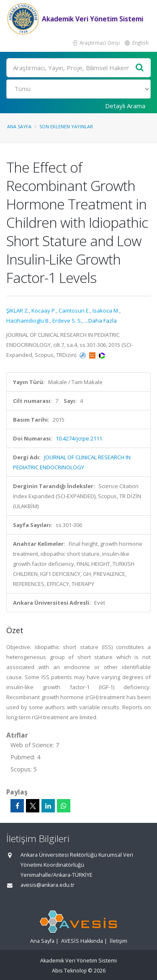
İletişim (118, 941)
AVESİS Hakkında (82, 941)
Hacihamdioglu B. (28, 321)
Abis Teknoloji (69, 971)
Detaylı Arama (125, 106)
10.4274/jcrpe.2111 (79, 438)
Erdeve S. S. (67, 321)
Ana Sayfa (19, 126)
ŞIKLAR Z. (18, 311)
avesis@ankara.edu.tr (48, 885)
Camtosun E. (74, 311)
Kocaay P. (44, 311)
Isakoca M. (106, 311)
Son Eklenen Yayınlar (66, 126)
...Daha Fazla (101, 321)
